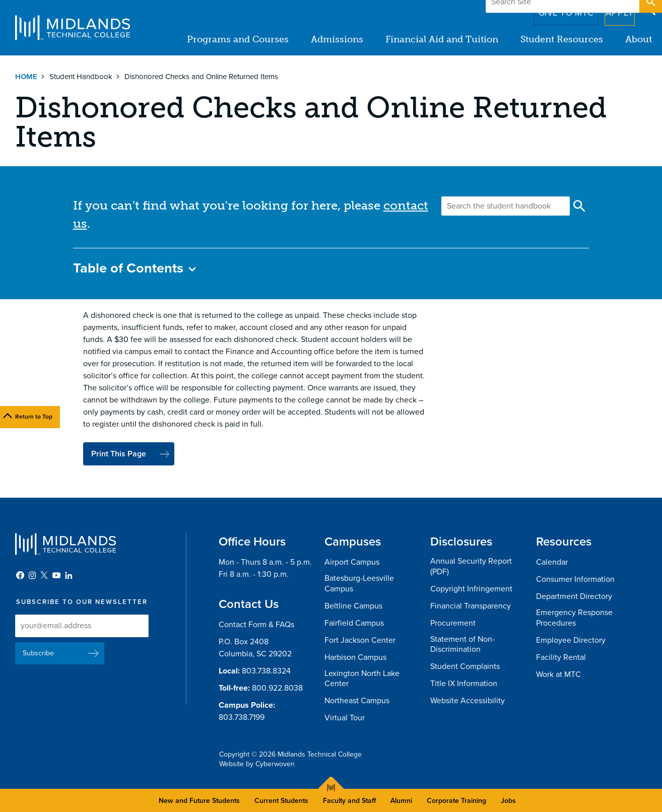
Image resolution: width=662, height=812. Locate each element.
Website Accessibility (468, 701)
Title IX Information (464, 684)
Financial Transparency (471, 606)
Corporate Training (456, 801)
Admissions (337, 39)
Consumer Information (575, 579)
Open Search (650, 10)
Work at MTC (558, 674)
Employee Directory (571, 640)
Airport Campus (352, 562)
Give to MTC (552, 10)
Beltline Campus (353, 606)
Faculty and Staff (349, 801)
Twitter (44, 575)
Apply (613, 10)
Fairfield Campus (354, 623)
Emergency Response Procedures (574, 618)
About (639, 39)
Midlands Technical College (73, 28)
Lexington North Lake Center (362, 679)
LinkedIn (69, 575)
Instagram (32, 575)
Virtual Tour (345, 718)
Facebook (20, 575)
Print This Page (119, 454)
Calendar (552, 562)
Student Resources (562, 39)
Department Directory (574, 596)
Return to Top (34, 417)
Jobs (508, 801)
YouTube (56, 575)
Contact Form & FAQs (256, 625)
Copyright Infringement (471, 589)
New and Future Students (199, 801)
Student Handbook (81, 77)
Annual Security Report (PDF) (471, 566)
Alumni (401, 801)
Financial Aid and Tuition (442, 39)
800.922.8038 (277, 688)
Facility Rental (561, 657)
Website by (257, 764)
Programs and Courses (238, 39)
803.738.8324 (266, 671)
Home (26, 77)
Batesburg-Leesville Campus (359, 584)
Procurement (453, 623)
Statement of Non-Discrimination (462, 645)
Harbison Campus (355, 657)
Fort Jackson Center (360, 640)
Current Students (281, 801)
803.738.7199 (242, 717)
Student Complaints (465, 666)
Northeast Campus (357, 701)
